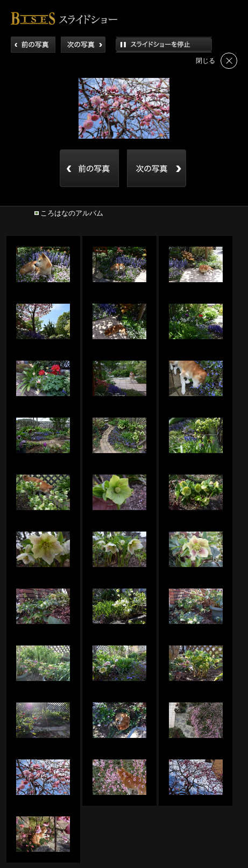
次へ (83, 45)
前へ (33, 45)
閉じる (229, 61)
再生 (164, 45)
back (89, 168)
